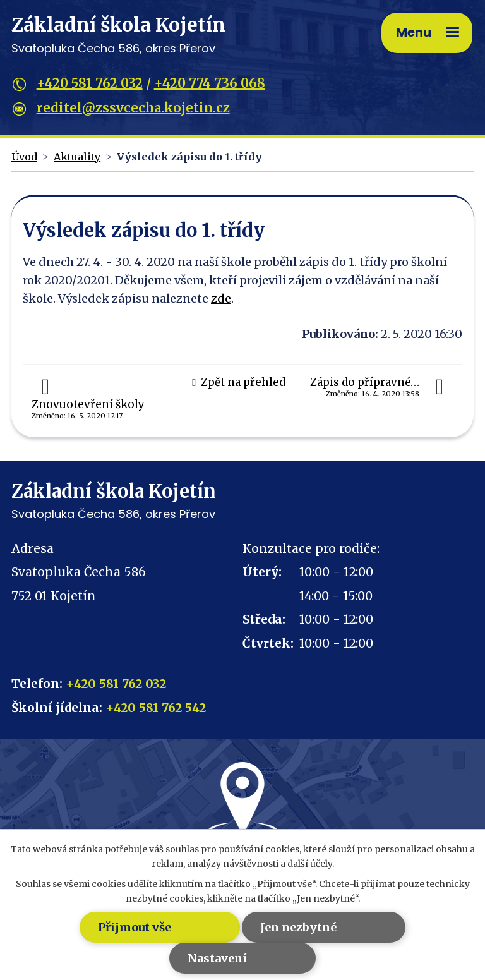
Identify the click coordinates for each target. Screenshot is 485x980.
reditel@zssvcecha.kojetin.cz (133, 108)
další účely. (311, 864)
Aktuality (77, 157)
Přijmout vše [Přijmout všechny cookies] (134, 927)
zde (221, 299)
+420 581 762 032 (90, 83)
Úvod (24, 157)
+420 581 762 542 (156, 708)
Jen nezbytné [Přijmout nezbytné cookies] (298, 927)
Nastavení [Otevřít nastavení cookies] (217, 958)
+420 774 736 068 (210, 83)
